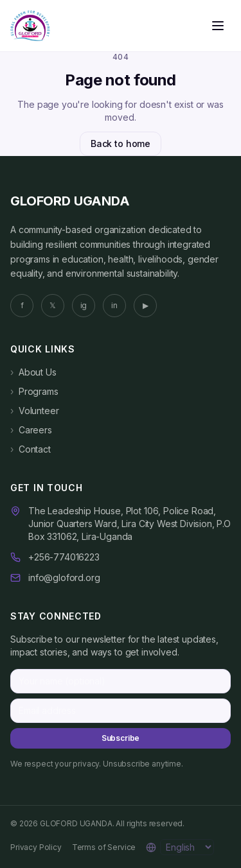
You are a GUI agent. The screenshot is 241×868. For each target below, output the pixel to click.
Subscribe (121, 738)
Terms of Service (104, 847)
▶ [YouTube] (146, 305)
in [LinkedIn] (114, 305)
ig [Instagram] (84, 305)
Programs (34, 392)
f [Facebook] (22, 305)
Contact (31, 449)
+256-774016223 (64, 557)
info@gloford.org (64, 577)
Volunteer (34, 411)
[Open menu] (218, 26)
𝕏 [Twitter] (53, 305)
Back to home (121, 143)
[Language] (187, 847)
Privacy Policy (36, 847)
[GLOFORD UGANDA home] (30, 26)
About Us (33, 372)
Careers (31, 430)
